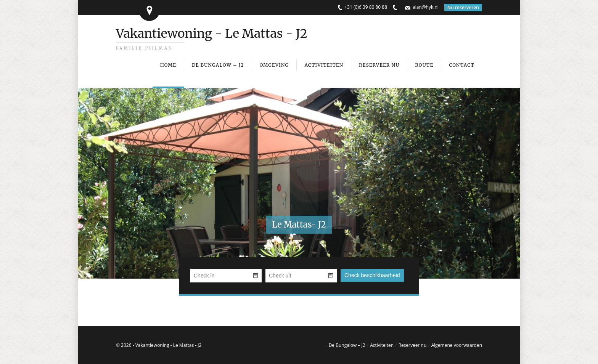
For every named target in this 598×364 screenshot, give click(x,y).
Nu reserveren (463, 7)
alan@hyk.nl (426, 7)
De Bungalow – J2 (347, 345)
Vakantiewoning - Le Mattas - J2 (212, 34)
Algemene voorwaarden (457, 345)
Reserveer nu (413, 345)
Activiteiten (382, 345)
